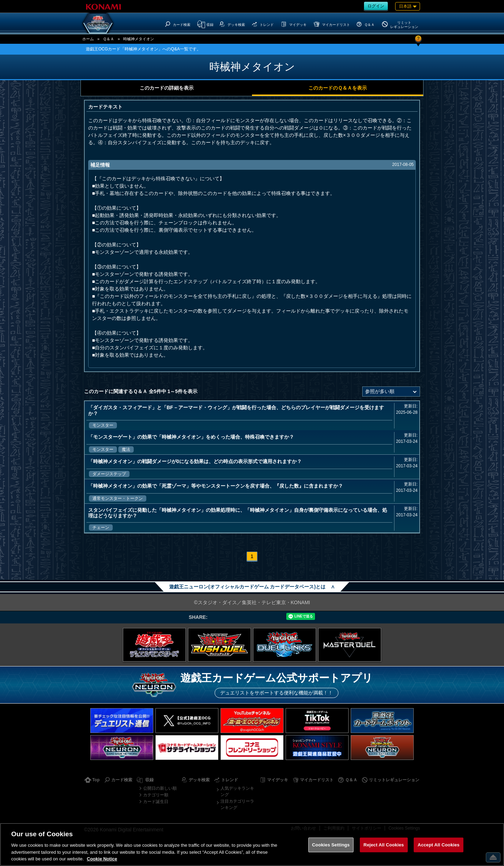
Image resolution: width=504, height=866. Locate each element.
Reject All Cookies (384, 845)
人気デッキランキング (237, 791)
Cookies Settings (331, 845)
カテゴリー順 (156, 795)
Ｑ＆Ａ (108, 39)
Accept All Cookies (439, 845)
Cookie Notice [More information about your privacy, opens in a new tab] (102, 859)
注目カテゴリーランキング (237, 804)
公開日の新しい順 (160, 788)
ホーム (88, 39)
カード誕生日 (156, 802)
